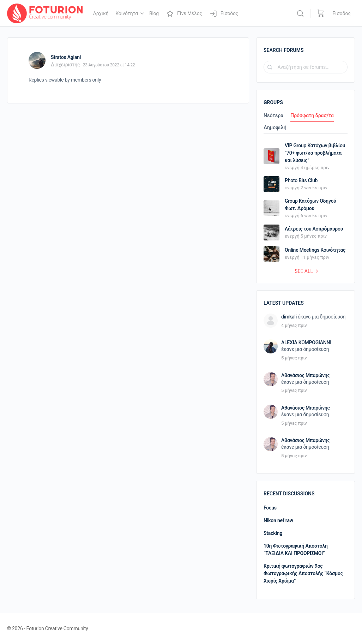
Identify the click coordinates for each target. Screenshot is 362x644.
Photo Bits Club (301, 180)
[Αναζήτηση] (300, 13)
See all (307, 271)
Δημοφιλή (275, 128)
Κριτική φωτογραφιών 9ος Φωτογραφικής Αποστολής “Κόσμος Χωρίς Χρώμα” (303, 573)
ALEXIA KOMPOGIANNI (306, 342)
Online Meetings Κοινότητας (315, 250)
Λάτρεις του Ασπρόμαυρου (314, 229)
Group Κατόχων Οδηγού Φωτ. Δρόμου (310, 205)
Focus (270, 508)
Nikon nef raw (278, 520)
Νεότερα (273, 116)
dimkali (289, 317)
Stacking (273, 533)
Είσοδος (342, 13)
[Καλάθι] (321, 13)
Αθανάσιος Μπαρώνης (306, 375)
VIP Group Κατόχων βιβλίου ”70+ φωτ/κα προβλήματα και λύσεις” (315, 153)
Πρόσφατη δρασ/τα (312, 116)
